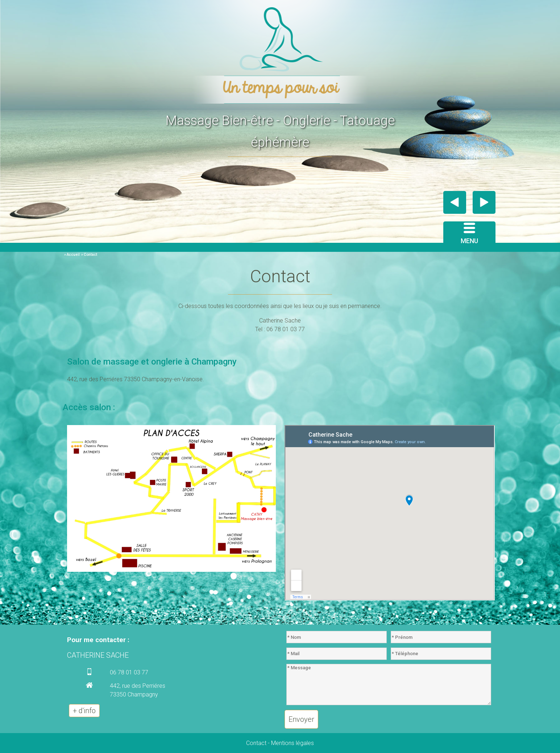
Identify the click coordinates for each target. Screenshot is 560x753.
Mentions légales (293, 743)
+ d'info (84, 711)
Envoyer (301, 719)
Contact (256, 743)
